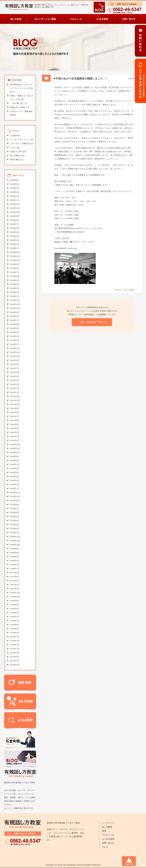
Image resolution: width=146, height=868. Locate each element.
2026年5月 (15, 184)
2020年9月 (15, 457)
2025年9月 (15, 216)
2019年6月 (15, 513)
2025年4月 (15, 236)
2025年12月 (15, 204)
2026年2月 (15, 196)
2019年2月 (15, 529)
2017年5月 (15, 573)
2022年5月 (15, 376)
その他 (13, 136)
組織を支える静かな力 (20, 107)
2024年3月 (15, 288)
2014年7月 (15, 649)
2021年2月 (15, 436)
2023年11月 (15, 304)
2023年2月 (15, 340)
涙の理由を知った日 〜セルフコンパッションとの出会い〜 (22, 88)
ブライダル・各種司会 (20, 144)
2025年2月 (15, 244)
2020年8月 (15, 461)
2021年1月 (15, 440)
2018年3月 (15, 561)
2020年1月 (15, 489)
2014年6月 (15, 653)
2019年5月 (15, 517)
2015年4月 (15, 633)
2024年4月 (15, 284)
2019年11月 (15, 497)
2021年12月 (15, 396)
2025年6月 (15, 228)
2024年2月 (15, 292)
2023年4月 (15, 332)
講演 (104, 831)
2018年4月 (15, 557)
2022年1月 (15, 392)
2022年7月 (15, 368)
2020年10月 (15, 453)
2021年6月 (15, 420)
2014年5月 (15, 657)
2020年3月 (15, 481)
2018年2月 (15, 565)
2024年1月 (15, 296)
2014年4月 (15, 661)
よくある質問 (108, 839)
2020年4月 (15, 477)
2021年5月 (15, 424)
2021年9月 (15, 408)
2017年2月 (15, 585)
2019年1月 (15, 533)
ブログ (13, 148)
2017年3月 (15, 581)
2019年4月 (15, 521)
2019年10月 (15, 501)
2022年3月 (15, 384)
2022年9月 (15, 360)
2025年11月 (15, 208)
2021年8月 (15, 412)
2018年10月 (15, 545)
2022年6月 (15, 372)
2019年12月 (15, 493)
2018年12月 (15, 537)
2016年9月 (15, 601)
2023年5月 (15, 328)
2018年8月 (15, 553)
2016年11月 (15, 593)
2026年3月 (15, 192)
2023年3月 (15, 336)
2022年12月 (15, 348)
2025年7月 (15, 224)
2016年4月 (15, 609)
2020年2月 (15, 485)
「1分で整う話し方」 (19, 103)
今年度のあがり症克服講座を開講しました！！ (81, 79)
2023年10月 (15, 308)
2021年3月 (15, 432)
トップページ (108, 823)
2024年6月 (15, 276)
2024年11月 (15, 256)
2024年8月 (15, 268)
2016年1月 (15, 617)
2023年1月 (15, 344)
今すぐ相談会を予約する (93, 322)
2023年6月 (15, 324)
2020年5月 (15, 473)
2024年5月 (15, 280)
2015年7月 (15, 621)
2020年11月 (15, 449)
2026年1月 (15, 200)
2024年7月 (15, 272)
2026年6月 (15, 180)
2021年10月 (15, 404)
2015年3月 (15, 637)
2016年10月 (15, 597)
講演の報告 (15, 160)
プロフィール (108, 835)
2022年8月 (15, 364)
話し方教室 (129, 290)
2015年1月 (15, 645)
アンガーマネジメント (20, 140)
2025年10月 (15, 212)
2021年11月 (15, 400)
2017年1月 (15, 589)
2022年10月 (15, 356)
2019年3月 (15, 525)
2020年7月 (15, 465)
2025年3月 (15, 240)
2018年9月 (15, 549)
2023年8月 (15, 316)
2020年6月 (15, 469)
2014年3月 (15, 665)
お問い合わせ (108, 843)
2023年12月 (15, 300)
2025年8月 (15, 220)
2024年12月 (15, 252)
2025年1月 (15, 248)
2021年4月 (15, 428)
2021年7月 (15, 416)
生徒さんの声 (16, 152)
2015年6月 (15, 625)
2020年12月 (15, 444)
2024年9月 (15, 264)
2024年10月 (15, 260)
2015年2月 (15, 641)
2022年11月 (15, 352)
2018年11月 (15, 541)
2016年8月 (15, 605)
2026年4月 (15, 188)
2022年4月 (15, 380)
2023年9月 (15, 312)
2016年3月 (15, 613)
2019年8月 (15, 505)
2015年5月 (15, 629)
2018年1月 (15, 569)
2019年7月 (15, 509)
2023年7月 (15, 320)
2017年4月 (15, 577)
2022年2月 (15, 388)
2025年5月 (15, 232)
